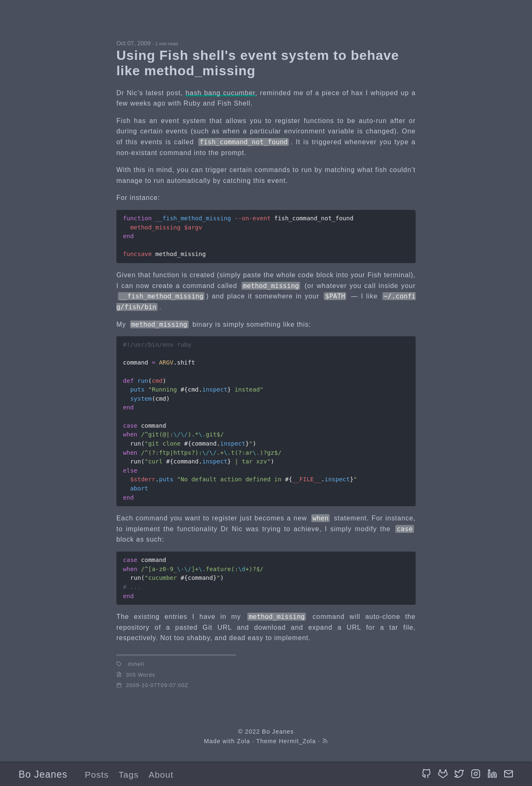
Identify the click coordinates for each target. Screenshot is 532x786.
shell (138, 664)
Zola (244, 741)
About (161, 775)
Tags (128, 775)
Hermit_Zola (297, 741)
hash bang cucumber (220, 93)
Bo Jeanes (43, 774)
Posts (97, 775)
